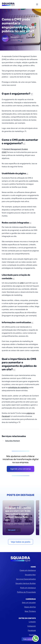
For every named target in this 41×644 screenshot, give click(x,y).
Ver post (13, 530)
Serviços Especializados (26, 579)
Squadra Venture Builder (26, 583)
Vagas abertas (30, 607)
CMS (22, 283)
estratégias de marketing (18, 387)
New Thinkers (30, 611)
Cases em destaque (28, 570)
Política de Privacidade (26, 592)
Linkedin (32, 622)
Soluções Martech (13, 441)
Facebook (32, 630)
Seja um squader (29, 603)
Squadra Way (30, 575)
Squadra (14, 37)
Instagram (32, 626)
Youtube (32, 635)
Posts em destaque (28, 588)
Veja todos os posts (21, 542)
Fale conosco (29, 639)
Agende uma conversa (20, 469)
